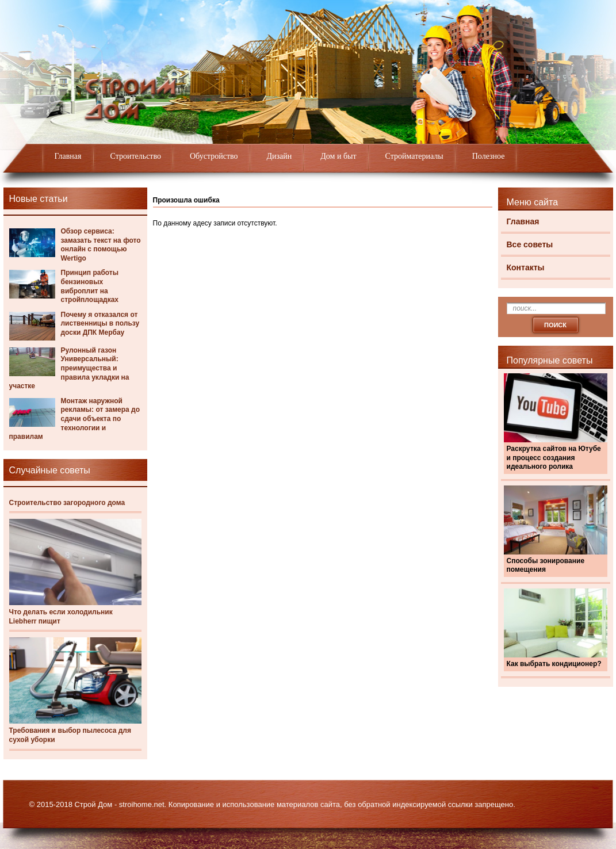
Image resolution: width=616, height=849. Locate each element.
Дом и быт (338, 156)
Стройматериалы (414, 156)
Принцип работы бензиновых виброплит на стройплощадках (90, 286)
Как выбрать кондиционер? (554, 664)
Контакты (526, 267)
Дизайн (280, 156)
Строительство (136, 156)
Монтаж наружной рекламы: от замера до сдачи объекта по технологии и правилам (74, 419)
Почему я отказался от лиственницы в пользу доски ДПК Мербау (100, 324)
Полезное (489, 156)
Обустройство (214, 156)
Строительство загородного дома (67, 503)
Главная (68, 156)
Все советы (530, 244)
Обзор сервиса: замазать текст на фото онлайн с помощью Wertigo (101, 245)
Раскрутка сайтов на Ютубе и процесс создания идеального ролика (554, 458)
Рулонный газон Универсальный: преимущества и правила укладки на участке (69, 368)
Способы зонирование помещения (546, 565)
